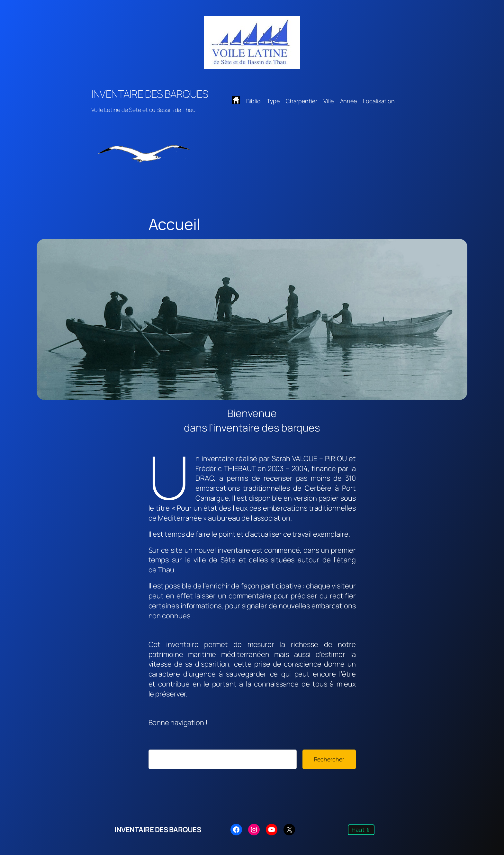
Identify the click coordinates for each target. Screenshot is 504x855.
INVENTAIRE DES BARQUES (150, 94)
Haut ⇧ (361, 830)
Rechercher (329, 759)
